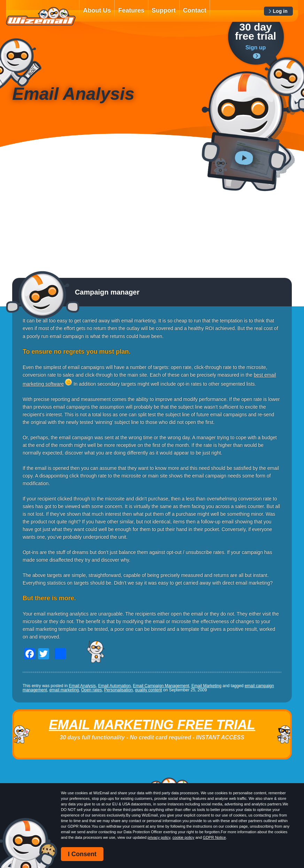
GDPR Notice (215, 837)
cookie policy (183, 837)
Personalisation (118, 690)
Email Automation (114, 686)
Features (131, 10)
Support (164, 10)
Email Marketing (206, 686)
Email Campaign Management (161, 686)
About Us (97, 10)
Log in (280, 11)
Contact (195, 10)
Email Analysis (82, 686)
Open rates (91, 690)
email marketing (64, 690)
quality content (149, 690)
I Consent (82, 854)
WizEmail (41, 16)
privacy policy (159, 837)
